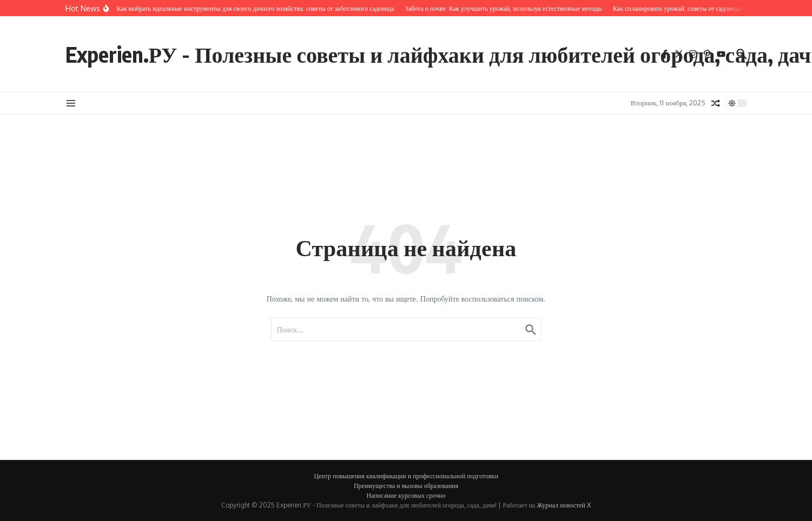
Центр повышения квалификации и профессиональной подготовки (406, 476)
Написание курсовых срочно (406, 495)
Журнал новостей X (564, 505)
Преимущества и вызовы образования (406, 486)
